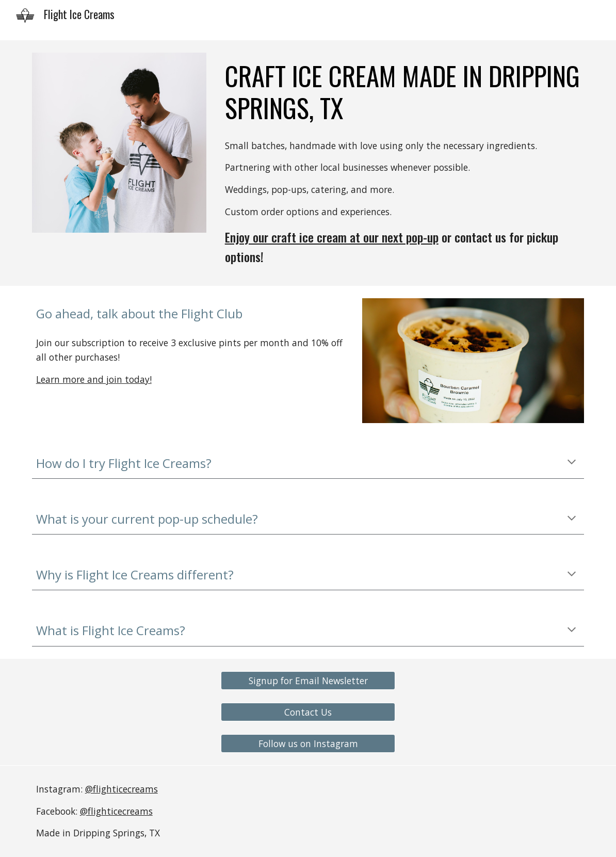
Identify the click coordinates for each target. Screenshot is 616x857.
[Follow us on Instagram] (308, 744)
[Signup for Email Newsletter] (308, 680)
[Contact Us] (308, 712)
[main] (403, 92)
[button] (572, 463)
